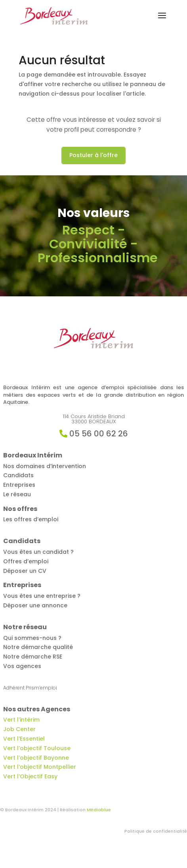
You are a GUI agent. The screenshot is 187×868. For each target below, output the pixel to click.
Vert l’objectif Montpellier (40, 767)
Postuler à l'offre (93, 155)
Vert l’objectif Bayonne (36, 758)
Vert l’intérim (21, 720)
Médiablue (99, 810)
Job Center (19, 729)
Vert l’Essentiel (24, 739)
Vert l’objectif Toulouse (37, 748)
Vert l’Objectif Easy (30, 776)
